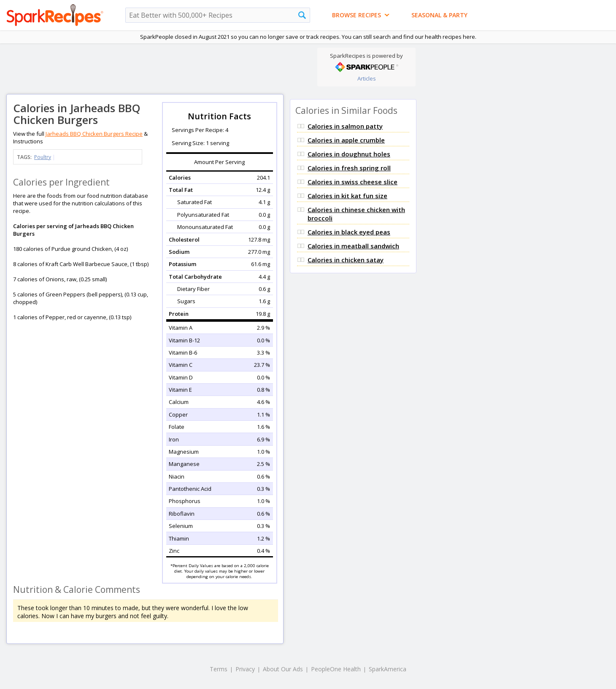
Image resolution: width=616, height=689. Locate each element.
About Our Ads (283, 669)
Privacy (245, 669)
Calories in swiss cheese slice (353, 182)
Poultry (43, 157)
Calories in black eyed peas (349, 232)
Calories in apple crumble (346, 140)
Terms (219, 669)
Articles (367, 78)
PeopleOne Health (336, 669)
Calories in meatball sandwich (353, 246)
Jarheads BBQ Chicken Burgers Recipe (94, 134)
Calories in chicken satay (346, 260)
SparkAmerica (388, 669)
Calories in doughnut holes (349, 154)
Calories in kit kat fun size (347, 196)
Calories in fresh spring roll (349, 168)
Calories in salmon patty (345, 126)
